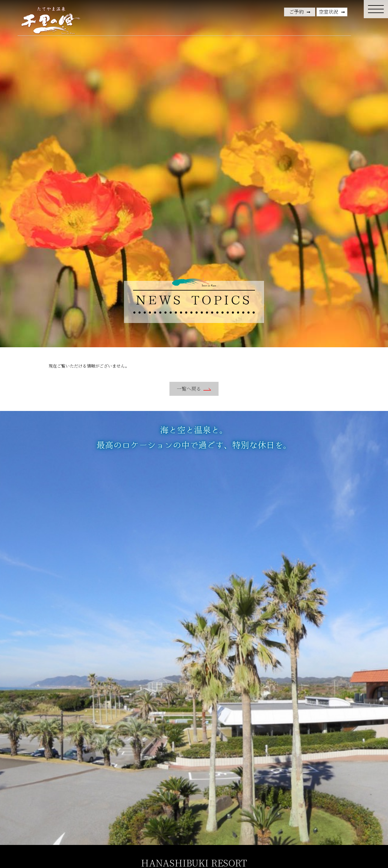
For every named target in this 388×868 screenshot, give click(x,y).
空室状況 (329, 12)
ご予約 (296, 12)
